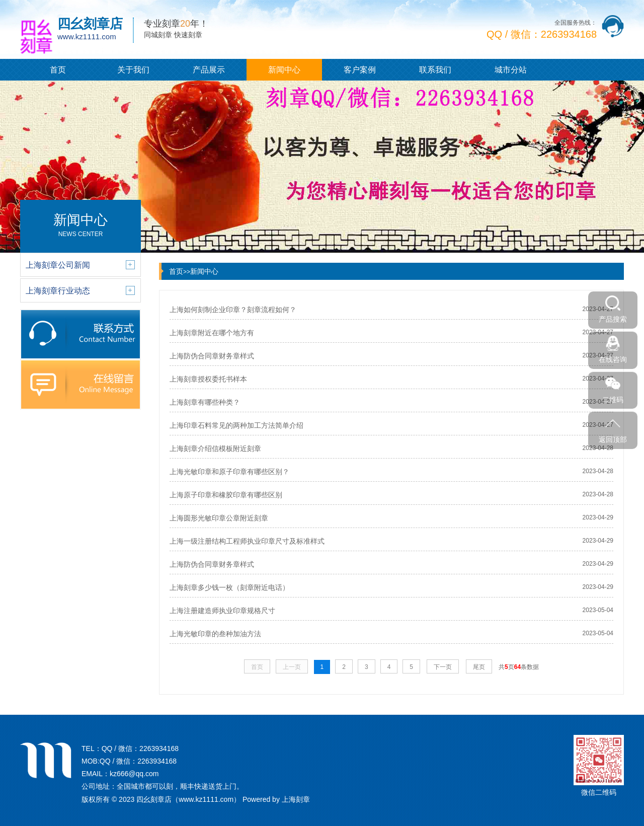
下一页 (443, 667)
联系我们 (435, 70)
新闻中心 (284, 70)
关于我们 (133, 70)
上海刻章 (296, 799)
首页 (58, 70)
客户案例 (360, 70)
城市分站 (511, 70)
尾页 (479, 667)
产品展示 (209, 70)
